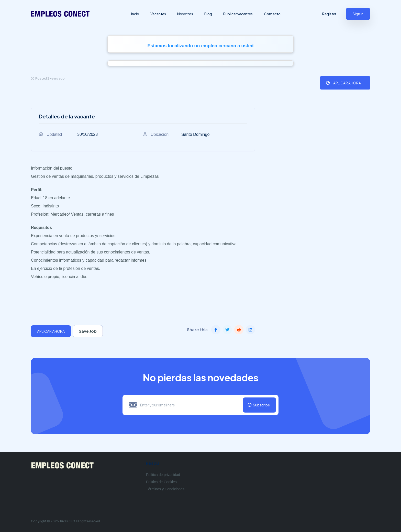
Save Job (89, 331)
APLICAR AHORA (347, 83)
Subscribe (261, 405)
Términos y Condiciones (165, 489)
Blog (209, 14)
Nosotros (186, 14)
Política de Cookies (161, 482)
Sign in (358, 14)
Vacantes (159, 14)
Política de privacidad (163, 475)
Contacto (273, 14)
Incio (136, 14)
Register (329, 14)
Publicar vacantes (239, 14)
